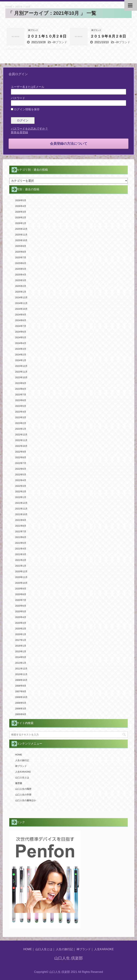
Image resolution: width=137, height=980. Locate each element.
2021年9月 (21, 520)
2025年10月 (21, 240)
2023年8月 (21, 389)
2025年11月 (21, 235)
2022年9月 (21, 452)
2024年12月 (21, 297)
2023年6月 (21, 400)
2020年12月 (21, 571)
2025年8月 (21, 252)
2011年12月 (21, 669)
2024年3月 (21, 349)
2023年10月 (21, 377)
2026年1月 (21, 223)
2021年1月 (21, 566)
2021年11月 (21, 509)
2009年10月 (21, 680)
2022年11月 (21, 440)
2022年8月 (21, 457)
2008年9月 (21, 686)
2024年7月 (21, 326)
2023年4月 (21, 412)
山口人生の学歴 (23, 795)
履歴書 (19, 783)
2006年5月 (21, 703)
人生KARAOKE (23, 772)
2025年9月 (21, 246)
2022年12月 (21, 435)
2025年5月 (21, 269)
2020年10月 (21, 583)
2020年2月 (21, 629)
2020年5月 (21, 611)
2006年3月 (21, 709)
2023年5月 (21, 406)
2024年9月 (21, 315)
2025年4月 (21, 275)
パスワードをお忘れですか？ (29, 129)
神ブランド (60, 42)
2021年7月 (21, 532)
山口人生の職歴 (23, 789)
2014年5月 (21, 657)
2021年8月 (21, 526)
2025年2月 (21, 286)
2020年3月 (21, 623)
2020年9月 (21, 589)
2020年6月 (21, 606)
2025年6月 (21, 263)
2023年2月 (21, 423)
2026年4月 (21, 206)
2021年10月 (21, 514)
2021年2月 (21, 560)
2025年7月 (21, 257)
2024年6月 (21, 332)
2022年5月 (21, 475)
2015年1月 (21, 651)
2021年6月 (21, 537)
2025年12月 (21, 229)
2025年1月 (21, 292)
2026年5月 (21, 200)
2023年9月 (21, 383)
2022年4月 (21, 480)
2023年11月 (21, 372)
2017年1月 (21, 640)
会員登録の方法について (69, 144)
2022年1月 (21, 497)
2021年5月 (21, 543)
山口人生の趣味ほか (26, 800)
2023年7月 (21, 395)
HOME (19, 755)
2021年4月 (21, 549)
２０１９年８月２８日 (108, 36)
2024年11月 (21, 303)
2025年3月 (21, 280)
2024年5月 (21, 337)
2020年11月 (21, 577)
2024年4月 (21, 343)
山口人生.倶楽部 (68, 958)
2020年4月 (21, 617)
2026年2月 (21, 218)
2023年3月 (21, 417)
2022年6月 (21, 469)
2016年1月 (21, 646)
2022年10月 (21, 446)
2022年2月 (21, 492)
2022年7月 (21, 463)
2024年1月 (21, 360)
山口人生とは (22, 777)
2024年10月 (21, 309)
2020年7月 (21, 600)
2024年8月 (21, 320)
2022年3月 (21, 486)
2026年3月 (21, 212)
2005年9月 (21, 714)
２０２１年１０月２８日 (47, 36)
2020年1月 (21, 634)
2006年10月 (21, 697)
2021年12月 (21, 503)
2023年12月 (21, 366)
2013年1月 (21, 663)
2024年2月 (21, 355)
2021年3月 (21, 554)
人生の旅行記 (22, 760)
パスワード (18, 98)
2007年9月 (21, 691)
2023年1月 (21, 429)
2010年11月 (21, 674)
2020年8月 (21, 594)
